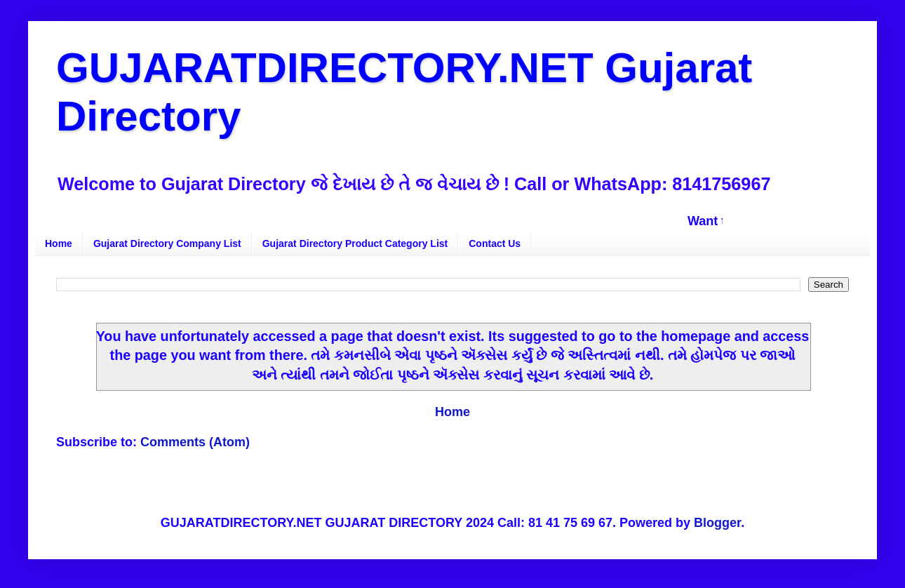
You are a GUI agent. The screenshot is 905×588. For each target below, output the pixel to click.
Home (59, 243)
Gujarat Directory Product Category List (355, 243)
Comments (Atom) (195, 442)
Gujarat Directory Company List (167, 243)
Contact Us (495, 243)
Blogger (717, 523)
